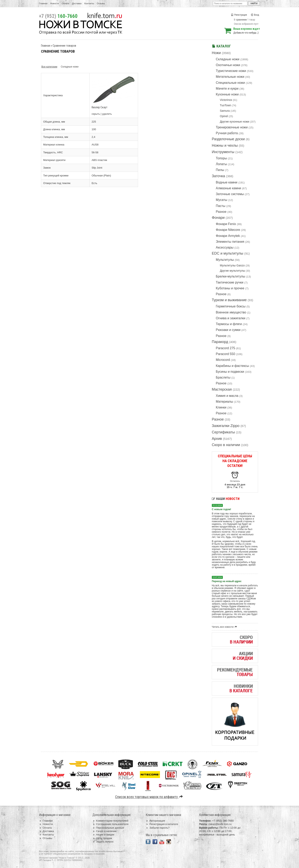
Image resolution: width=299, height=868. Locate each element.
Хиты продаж (102, 838)
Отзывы (101, 3)
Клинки (221, 407)
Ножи (216, 53)
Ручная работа (227, 133)
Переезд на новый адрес (227, 581)
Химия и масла (227, 396)
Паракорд (220, 342)
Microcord (223, 360)
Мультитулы (225, 260)
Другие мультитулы (232, 271)
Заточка (218, 176)
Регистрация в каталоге (162, 824)
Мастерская (222, 389)
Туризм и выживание (229, 300)
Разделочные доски (228, 139)
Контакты (89, 3)
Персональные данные (108, 828)
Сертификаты (223, 432)
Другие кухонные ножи (234, 122)
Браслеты (223, 377)
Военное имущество (231, 312)
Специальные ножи (230, 83)
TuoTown (225, 105)
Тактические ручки (230, 282)
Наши (226, 499)
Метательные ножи (230, 77)
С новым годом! (221, 509)
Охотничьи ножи (228, 65)
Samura (225, 111)
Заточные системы (230, 194)
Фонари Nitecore (228, 230)
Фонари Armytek (228, 236)
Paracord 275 (225, 348)
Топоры (221, 158)
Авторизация (155, 821)
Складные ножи (228, 59)
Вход (255, 15)
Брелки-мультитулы (230, 276)
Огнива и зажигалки (231, 318)
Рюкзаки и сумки (228, 330)
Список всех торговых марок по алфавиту (150, 797)
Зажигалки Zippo (226, 426)
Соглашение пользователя (110, 824)
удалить (107, 114)
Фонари (218, 218)
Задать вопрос (103, 842)
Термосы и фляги (229, 324)
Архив (217, 439)
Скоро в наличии (226, 445)
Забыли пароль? (158, 828)
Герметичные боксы (231, 306)
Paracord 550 (225, 354)
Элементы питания (230, 242)
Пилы (220, 170)
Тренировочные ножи (232, 127)
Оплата (66, 3)
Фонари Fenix (226, 224)
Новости (55, 3)
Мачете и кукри (227, 89)
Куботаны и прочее (230, 288)
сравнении (241, 20)
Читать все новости (225, 627)
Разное (221, 212)
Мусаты (222, 200)
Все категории (49, 67)
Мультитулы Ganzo (232, 265)
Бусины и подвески (230, 372)
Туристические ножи (231, 71)
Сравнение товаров (64, 46)
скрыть (96, 114)
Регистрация (239, 15)
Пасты (221, 206)
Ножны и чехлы (225, 145)
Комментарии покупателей (110, 821)
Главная (43, 3)
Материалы (224, 402)
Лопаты (221, 164)
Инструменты (223, 152)
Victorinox (226, 100)
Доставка (77, 3)
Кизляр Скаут (99, 107)
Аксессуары (225, 247)
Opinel (224, 116)
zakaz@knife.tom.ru (220, 824)
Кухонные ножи (227, 94)
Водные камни (227, 182)
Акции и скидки (103, 835)
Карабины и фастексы (232, 366)
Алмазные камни (228, 188)
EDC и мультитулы (228, 253)
